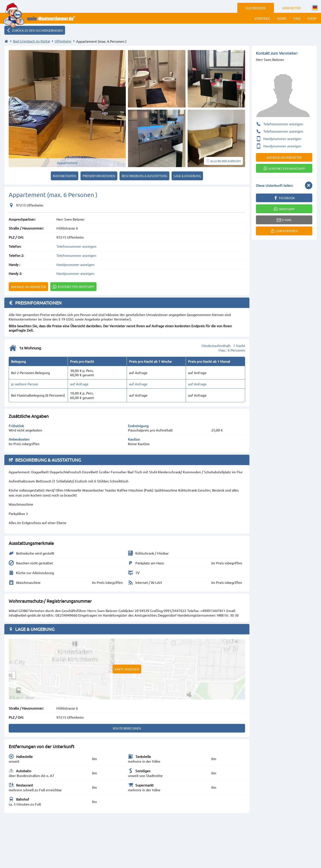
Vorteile (262, 18)
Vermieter (291, 8)
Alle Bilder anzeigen (226, 161)
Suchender (255, 8)
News (282, 18)
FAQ (297, 18)
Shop (312, 18)
